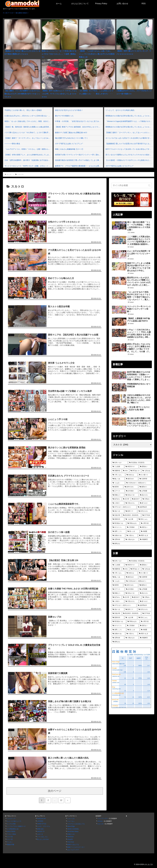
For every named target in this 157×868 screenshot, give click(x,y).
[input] (132, 185)
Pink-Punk (71, 842)
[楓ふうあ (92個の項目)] (118, 479)
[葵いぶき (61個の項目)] (133, 531)
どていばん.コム (42, 837)
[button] (149, 185)
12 (61, 800)
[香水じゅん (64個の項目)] (145, 519)
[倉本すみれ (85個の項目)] (131, 487)
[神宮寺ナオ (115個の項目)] (132, 467)
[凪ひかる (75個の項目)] (145, 495)
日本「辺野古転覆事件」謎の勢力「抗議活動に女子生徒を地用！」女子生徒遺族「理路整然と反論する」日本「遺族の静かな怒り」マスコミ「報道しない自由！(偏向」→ (28, 160)
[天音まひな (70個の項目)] (132, 503)
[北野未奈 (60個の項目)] (118, 540)
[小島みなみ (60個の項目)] (132, 540)
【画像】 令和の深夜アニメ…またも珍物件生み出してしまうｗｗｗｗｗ (28, 155)
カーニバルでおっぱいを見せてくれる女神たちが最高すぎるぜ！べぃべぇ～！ (129, 138)
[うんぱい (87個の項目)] (118, 483)
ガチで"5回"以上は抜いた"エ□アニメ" (69, 144)
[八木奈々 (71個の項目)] (118, 503)
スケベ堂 (10, 839)
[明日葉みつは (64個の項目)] (119, 523)
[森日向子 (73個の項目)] (136, 499)
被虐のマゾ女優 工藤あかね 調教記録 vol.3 (71, 133)
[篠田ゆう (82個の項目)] (145, 487)
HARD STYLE (42, 824)
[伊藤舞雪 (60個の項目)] (145, 540)
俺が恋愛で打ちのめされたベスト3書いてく (72, 138)
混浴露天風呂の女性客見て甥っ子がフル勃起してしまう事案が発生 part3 (79, 160)
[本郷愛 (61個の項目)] (146, 531)
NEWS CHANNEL (73, 829)
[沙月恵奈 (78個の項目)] (132, 491)
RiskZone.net (41, 818)
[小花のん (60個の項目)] (132, 536)
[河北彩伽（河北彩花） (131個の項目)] (140, 463)
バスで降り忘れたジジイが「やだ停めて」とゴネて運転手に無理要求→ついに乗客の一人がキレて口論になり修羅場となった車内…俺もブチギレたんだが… (28, 133)
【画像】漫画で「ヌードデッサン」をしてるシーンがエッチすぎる (129, 133)
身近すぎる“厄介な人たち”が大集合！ (69, 110)
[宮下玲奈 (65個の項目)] (147, 515)
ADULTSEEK (11, 832)
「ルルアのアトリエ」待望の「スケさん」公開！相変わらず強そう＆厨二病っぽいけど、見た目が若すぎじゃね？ (28, 149)
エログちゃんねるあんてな (76, 824)
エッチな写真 (11, 824)
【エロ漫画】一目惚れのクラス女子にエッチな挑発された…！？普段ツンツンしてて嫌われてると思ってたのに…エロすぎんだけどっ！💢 (129, 160)
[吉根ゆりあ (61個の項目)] (118, 536)
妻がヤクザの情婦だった (64, 116)
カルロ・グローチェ (44, 826)
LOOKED (40, 821)
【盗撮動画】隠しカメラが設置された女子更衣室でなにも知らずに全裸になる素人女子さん (129, 144)
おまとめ (100, 824)
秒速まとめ (71, 834)
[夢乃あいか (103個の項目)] (135, 471)
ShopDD (70, 839)
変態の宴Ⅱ (41, 829)
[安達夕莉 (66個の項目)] (117, 515)
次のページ (55, 791)
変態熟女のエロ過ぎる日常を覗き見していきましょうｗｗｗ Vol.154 (129, 127)
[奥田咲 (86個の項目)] (117, 487)
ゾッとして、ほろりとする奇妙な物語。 (121, 110)
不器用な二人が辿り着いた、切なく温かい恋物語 (23, 110)
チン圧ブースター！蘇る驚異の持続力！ (16, 13)
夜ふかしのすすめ (43, 839)
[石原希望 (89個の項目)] (145, 479)
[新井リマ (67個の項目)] (131, 511)
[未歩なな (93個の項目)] (132, 475)
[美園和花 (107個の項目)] (117, 471)
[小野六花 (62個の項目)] (146, 523)
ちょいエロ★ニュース (14, 821)
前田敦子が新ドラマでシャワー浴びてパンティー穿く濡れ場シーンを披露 (79, 155)
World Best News (73, 832)
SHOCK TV (41, 832)
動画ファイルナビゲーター (76, 847)
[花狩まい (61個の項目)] (145, 527)
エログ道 (10, 837)
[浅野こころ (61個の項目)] (119, 531)
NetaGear (70, 837)
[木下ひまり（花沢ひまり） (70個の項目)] (124, 507)
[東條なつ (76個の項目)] (118, 495)
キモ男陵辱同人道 (13, 829)
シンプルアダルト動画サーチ (16, 826)
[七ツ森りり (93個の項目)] (145, 475)
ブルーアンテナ (103, 818)
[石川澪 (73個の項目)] (126, 499)
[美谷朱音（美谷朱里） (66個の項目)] (132, 515)
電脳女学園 (10, 845)
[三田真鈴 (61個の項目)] (132, 527)
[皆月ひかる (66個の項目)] (145, 511)
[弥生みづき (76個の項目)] (132, 495)
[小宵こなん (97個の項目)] (118, 475)
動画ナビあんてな (73, 845)
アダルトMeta (11, 834)
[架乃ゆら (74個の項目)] (117, 499)
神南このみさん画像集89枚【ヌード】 (70, 149)
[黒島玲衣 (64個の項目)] (118, 519)
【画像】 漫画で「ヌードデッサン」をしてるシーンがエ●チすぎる (28, 138)
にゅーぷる (71, 818)
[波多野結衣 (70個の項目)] (144, 507)
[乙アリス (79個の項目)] (118, 491)
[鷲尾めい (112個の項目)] (145, 467)
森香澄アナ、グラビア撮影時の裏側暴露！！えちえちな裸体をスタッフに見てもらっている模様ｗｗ (79, 166)
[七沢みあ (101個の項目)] (146, 471)
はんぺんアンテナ (73, 850)
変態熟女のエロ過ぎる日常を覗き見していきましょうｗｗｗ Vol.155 (129, 116)
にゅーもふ (71, 821)
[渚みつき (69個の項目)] (118, 511)
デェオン (10, 842)
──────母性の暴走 (12, 144)
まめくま (40, 834)
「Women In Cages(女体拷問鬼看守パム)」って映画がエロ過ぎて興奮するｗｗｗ (129, 121)
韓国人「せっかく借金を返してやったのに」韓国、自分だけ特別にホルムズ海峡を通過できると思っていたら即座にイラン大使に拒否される (28, 121)
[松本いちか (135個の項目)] (120, 463)
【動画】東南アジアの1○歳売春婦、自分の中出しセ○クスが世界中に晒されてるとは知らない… (79, 127)
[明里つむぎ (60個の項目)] (145, 536)
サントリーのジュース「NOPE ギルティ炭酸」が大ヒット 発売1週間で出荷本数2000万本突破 (28, 166)
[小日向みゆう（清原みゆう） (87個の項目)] (138, 483)
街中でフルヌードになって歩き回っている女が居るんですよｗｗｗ (129, 149)
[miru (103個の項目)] (126, 471)
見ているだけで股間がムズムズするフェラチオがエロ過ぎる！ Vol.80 (129, 155)
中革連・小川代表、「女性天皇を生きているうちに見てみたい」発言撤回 (79, 121)
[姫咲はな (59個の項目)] (132, 544)
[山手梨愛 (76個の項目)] (145, 491)
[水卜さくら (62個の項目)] (119, 527)
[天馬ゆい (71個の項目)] (147, 499)
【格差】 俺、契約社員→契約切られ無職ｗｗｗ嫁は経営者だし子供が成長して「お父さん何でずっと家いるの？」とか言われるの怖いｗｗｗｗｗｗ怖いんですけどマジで (28, 127)
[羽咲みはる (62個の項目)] (133, 523)
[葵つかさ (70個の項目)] (145, 503)
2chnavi (100, 821)
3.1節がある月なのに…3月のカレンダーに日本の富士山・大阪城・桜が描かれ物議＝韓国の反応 (28, 116)
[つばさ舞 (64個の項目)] (131, 519)
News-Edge (71, 826)
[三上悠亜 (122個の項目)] (118, 467)
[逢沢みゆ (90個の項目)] (132, 479)
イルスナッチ (11, 818)
